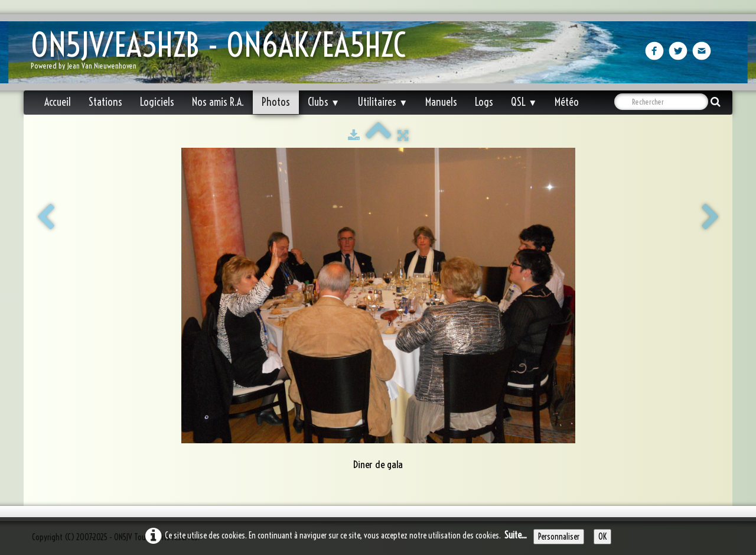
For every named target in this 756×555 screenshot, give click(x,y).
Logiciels (157, 102)
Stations (105, 102)
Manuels (441, 102)
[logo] (223, 53)
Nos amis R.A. (218, 102)
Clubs (324, 102)
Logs (484, 102)
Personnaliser (559, 537)
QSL (524, 102)
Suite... (516, 535)
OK (602, 537)
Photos (276, 102)
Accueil (58, 102)
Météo (567, 102)
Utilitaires (382, 102)
